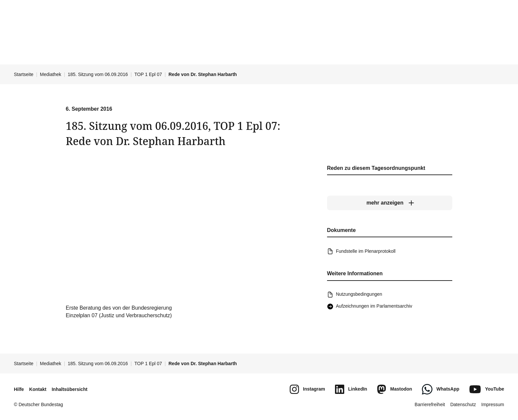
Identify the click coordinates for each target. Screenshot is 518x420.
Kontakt (38, 389)
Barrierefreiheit (430, 404)
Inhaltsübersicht (69, 389)
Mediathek (51, 74)
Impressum (493, 404)
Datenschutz (463, 404)
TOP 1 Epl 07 (148, 74)
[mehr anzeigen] (390, 203)
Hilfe (19, 389)
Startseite (24, 74)
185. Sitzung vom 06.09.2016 (98, 74)
